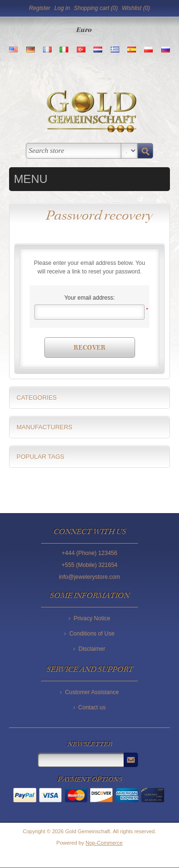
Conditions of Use (92, 634)
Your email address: (90, 298)
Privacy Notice (92, 618)
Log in (62, 8)
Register (40, 8)
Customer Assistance (92, 692)
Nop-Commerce (104, 843)
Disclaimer (92, 649)
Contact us (92, 707)
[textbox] (74, 151)
